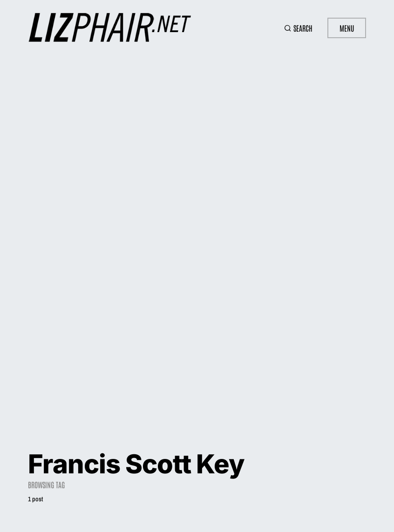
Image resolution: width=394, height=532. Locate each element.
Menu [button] (347, 28)
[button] (298, 28)
